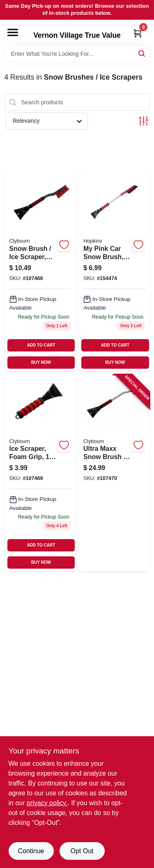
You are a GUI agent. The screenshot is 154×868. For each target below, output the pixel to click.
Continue (31, 851)
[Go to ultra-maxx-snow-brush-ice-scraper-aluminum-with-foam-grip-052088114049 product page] (114, 473)
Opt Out (82, 851)
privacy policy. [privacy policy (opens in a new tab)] (47, 803)
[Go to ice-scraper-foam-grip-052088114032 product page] (40, 473)
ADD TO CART (41, 345)
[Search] (142, 53)
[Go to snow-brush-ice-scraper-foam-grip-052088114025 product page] (40, 273)
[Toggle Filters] (144, 121)
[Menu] (13, 32)
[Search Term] (77, 54)
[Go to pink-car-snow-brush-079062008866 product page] (114, 273)
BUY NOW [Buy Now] (41, 362)
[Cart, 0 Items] (138, 33)
